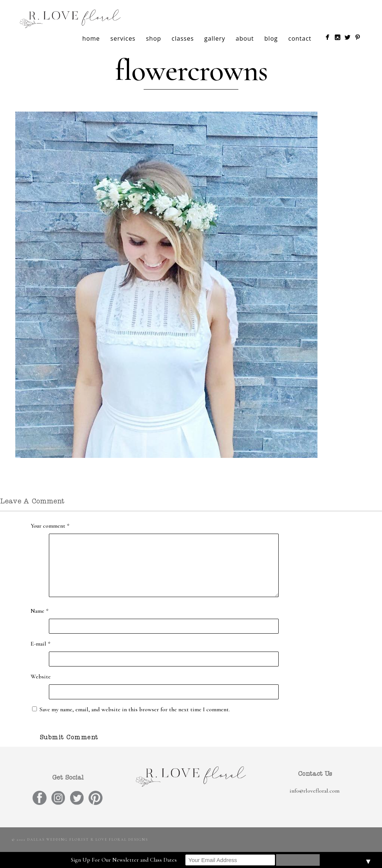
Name (40, 611)
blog (271, 38)
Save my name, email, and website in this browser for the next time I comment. (135, 709)
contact (300, 38)
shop (154, 38)
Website (41, 677)
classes (183, 38)
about (245, 38)
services (123, 38)
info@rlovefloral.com (314, 791)
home (91, 38)
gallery (215, 38)
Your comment (50, 526)
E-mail (40, 644)
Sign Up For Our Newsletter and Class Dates (124, 860)
